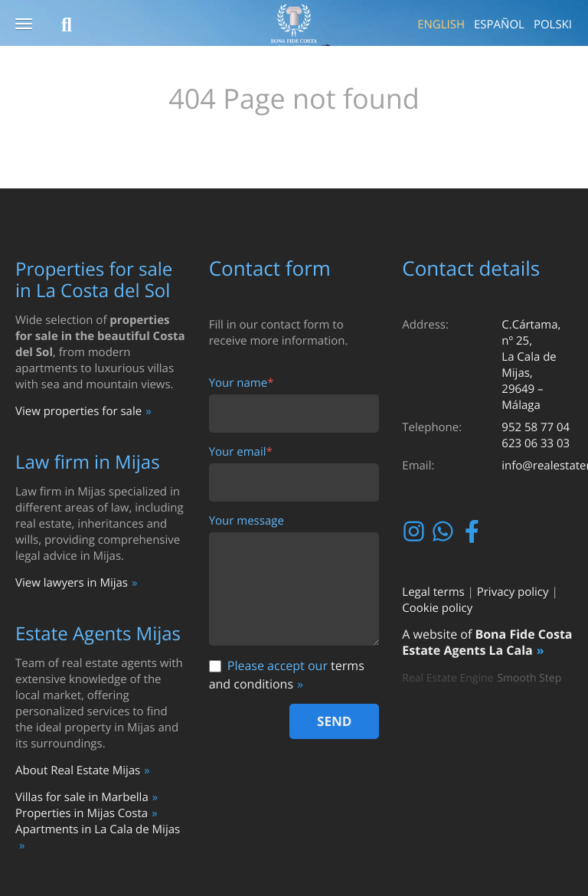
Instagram (415, 531)
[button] (24, 25)
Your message (247, 521)
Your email (241, 452)
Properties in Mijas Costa (82, 813)
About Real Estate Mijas (78, 770)
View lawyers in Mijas (72, 583)
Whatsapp (444, 531)
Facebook (474, 531)
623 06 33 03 (536, 443)
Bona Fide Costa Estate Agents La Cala (487, 642)
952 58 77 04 (536, 427)
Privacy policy (513, 592)
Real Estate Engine (448, 678)
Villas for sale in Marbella (82, 797)
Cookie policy (437, 608)
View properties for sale (78, 411)
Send (334, 721)
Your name (242, 383)
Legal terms (433, 592)
